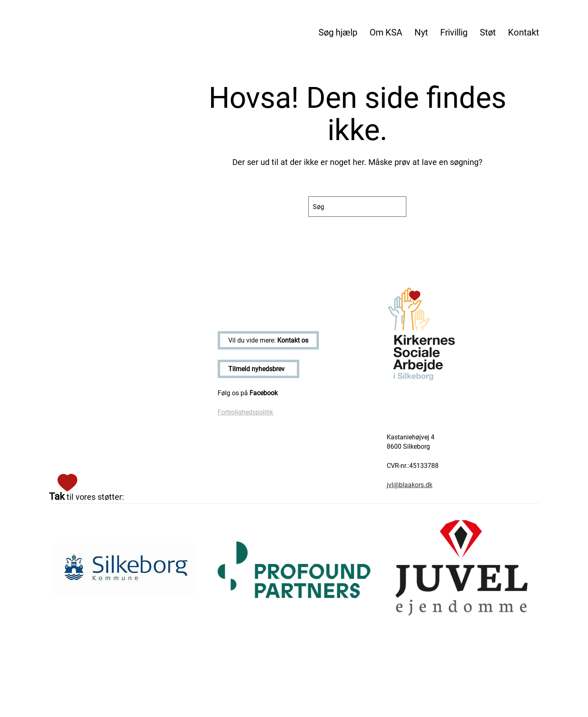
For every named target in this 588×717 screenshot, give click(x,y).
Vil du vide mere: (268, 340)
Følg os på (248, 393)
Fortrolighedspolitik (245, 412)
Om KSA (386, 32)
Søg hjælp (338, 32)
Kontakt (523, 32)
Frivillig (454, 32)
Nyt (421, 32)
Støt (488, 32)
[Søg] (357, 207)
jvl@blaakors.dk (410, 485)
